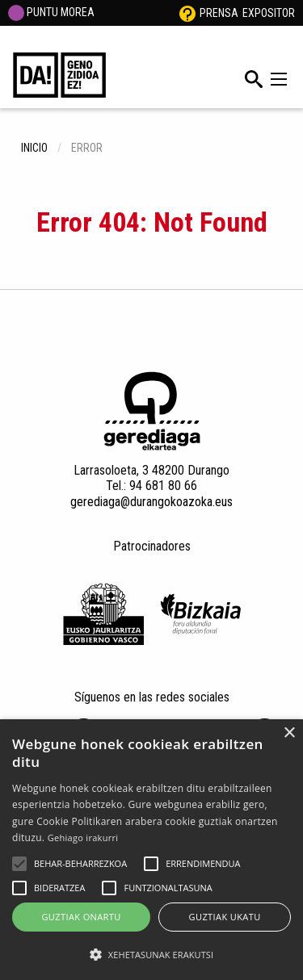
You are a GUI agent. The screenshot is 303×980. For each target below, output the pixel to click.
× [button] (289, 733)
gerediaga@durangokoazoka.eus (151, 502)
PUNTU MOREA (51, 12)
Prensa (219, 13)
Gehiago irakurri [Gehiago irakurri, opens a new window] (83, 838)
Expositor (269, 13)
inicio (34, 148)
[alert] (151, 850)
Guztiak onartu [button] (81, 917)
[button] (19, 864)
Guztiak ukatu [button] (225, 917)
